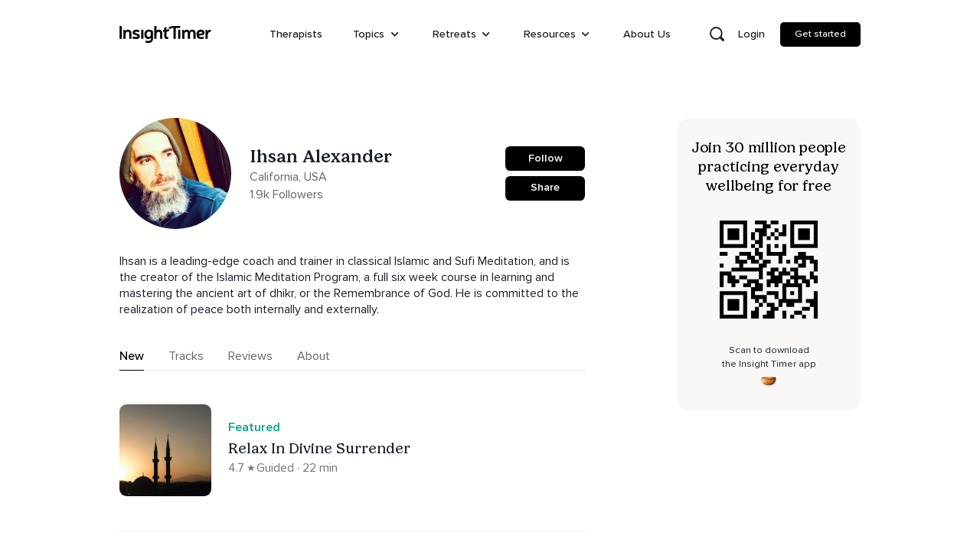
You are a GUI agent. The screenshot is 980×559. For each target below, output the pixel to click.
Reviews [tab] (250, 356)
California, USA (288, 177)
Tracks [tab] (186, 356)
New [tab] (132, 356)
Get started (820, 34)
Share (545, 187)
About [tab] (314, 356)
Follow (546, 158)
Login (751, 34)
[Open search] (717, 34)
